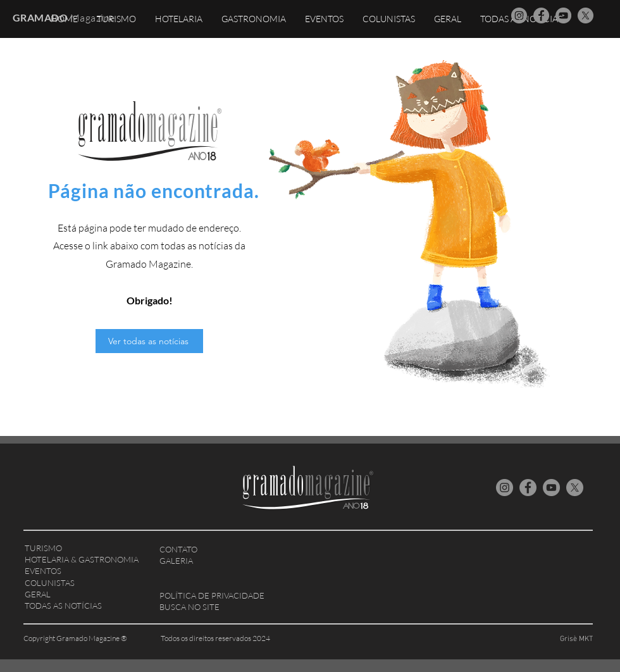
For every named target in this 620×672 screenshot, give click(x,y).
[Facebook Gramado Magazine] (541, 16)
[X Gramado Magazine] (586, 16)
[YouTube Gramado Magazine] (563, 16)
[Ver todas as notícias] (149, 341)
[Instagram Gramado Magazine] (519, 16)
